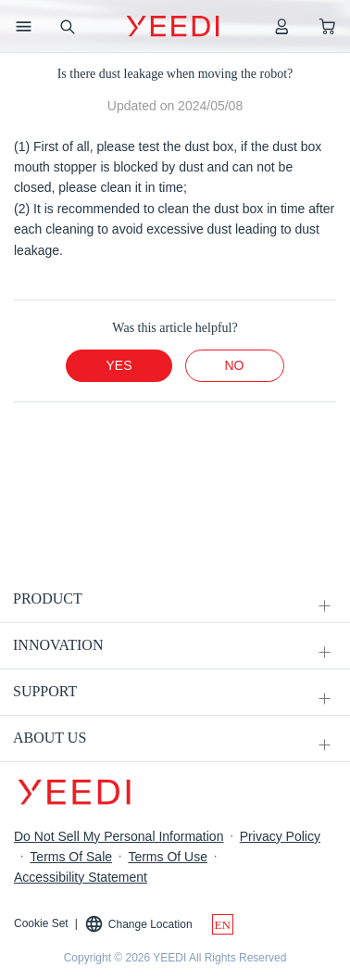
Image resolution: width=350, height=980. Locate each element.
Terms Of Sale (71, 857)
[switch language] (223, 924)
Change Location (138, 924)
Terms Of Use (168, 857)
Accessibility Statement (81, 877)
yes (119, 365)
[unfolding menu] (324, 606)
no (235, 365)
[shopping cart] (327, 26)
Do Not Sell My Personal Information (119, 836)
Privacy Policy (280, 836)
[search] (67, 26)
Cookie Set (41, 923)
